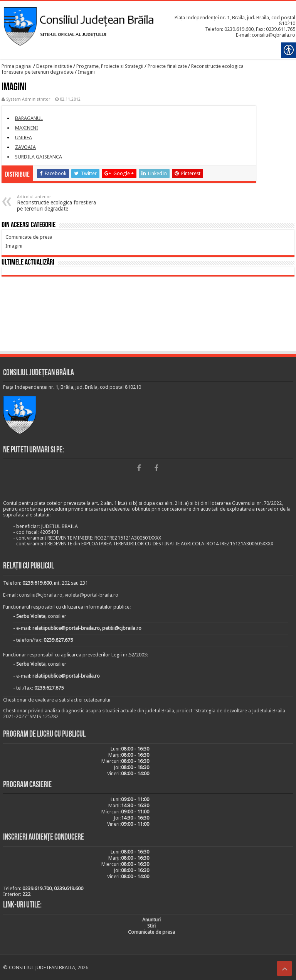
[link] (10, 20)
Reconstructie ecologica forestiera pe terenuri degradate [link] (56, 203)
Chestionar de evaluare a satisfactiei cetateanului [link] (57, 700)
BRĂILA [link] (148, 315)
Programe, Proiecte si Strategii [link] (110, 66)
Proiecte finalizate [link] (167, 66)
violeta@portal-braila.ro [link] (92, 595)
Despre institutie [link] (54, 66)
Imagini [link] (86, 72)
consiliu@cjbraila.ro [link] (41, 595)
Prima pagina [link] (16, 66)
